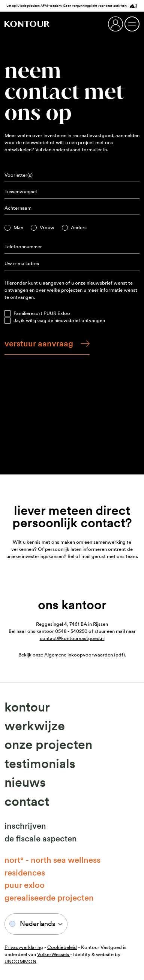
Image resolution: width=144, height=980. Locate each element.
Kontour (27, 707)
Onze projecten (48, 744)
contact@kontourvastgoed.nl (72, 638)
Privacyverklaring (24, 947)
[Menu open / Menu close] (132, 24)
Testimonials (40, 764)
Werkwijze (35, 726)
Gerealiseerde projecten (49, 898)
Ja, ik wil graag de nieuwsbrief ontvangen (59, 320)
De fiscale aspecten (41, 838)
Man (18, 227)
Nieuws (25, 782)
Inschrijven (25, 826)
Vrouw (47, 227)
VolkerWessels (54, 954)
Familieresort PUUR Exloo (42, 313)
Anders (79, 227)
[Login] (115, 24)
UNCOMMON (20, 961)
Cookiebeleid (62, 947)
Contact (27, 801)
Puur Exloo (25, 885)
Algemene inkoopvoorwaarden (79, 655)
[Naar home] (27, 24)
